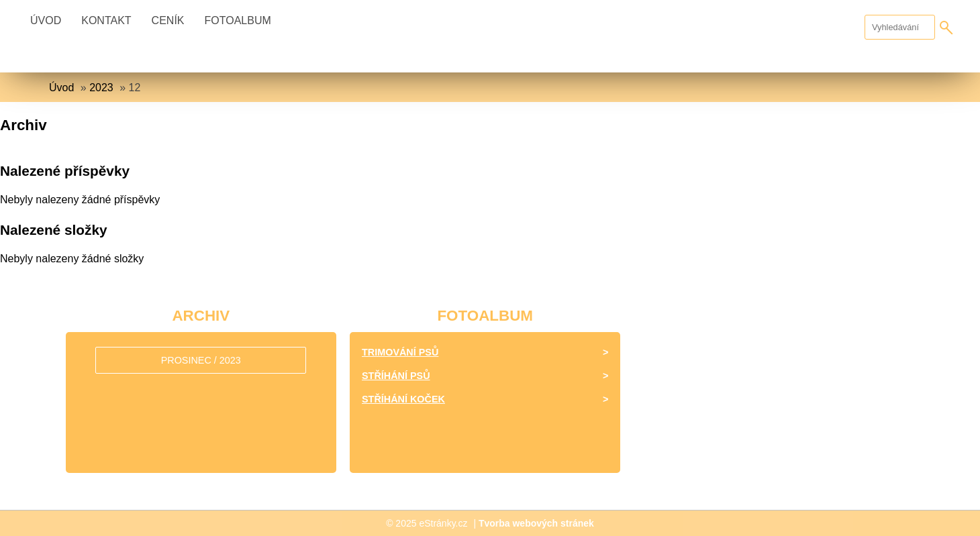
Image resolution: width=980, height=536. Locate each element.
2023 (101, 88)
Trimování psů (400, 352)
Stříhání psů (396, 376)
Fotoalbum (238, 20)
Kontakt (106, 20)
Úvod (46, 20)
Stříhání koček (403, 399)
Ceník (168, 20)
